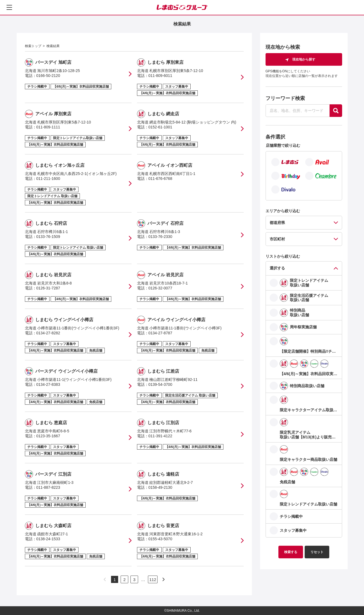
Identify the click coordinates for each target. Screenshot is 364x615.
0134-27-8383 (48, 384)
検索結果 (53, 46)
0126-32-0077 (160, 288)
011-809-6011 (160, 76)
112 (153, 580)
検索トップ (33, 46)
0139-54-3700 (160, 384)
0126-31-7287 (48, 288)
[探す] (336, 111)
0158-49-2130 (160, 487)
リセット (317, 552)
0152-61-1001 (160, 127)
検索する (291, 552)
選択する (277, 268)
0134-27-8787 (160, 333)
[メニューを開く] (9, 7)
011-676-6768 (160, 179)
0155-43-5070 (160, 539)
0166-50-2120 (48, 76)
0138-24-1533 (48, 539)
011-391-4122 (160, 436)
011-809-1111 (48, 127)
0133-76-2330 (160, 237)
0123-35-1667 (48, 436)
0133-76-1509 (48, 237)
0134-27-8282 (48, 333)
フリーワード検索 (285, 98)
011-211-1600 (48, 179)
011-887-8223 (48, 487)
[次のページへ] (164, 579)
